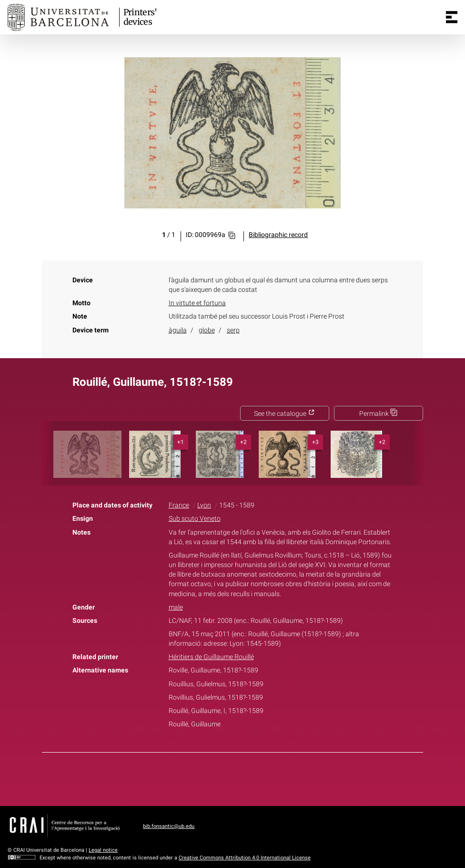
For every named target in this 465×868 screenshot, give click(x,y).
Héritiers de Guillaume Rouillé (211, 657)
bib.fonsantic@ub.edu (169, 826)
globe (207, 330)
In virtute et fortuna (197, 303)
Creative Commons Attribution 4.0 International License (245, 858)
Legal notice (103, 850)
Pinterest (249, 777)
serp (233, 330)
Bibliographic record (278, 235)
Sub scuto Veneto (195, 519)
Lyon (204, 505)
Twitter (227, 777)
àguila (178, 330)
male (176, 607)
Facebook (206, 777)
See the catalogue (284, 414)
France (179, 505)
